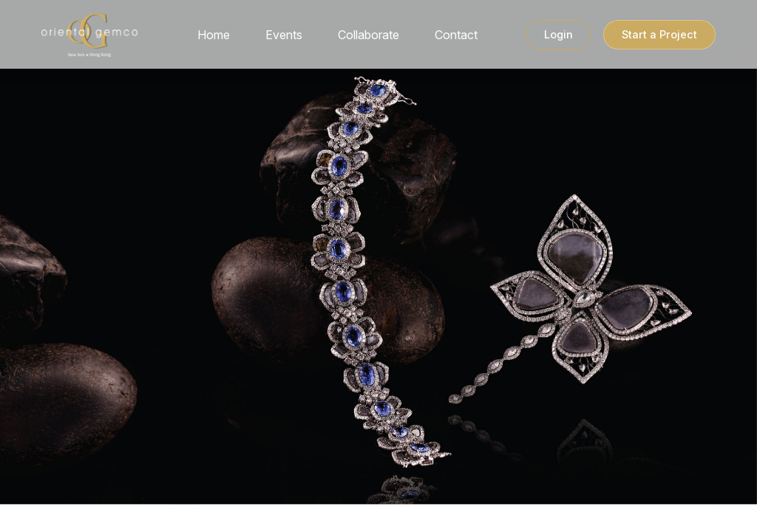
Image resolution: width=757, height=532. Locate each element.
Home (214, 38)
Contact (456, 38)
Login (559, 38)
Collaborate (369, 38)
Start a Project (659, 38)
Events (284, 38)
